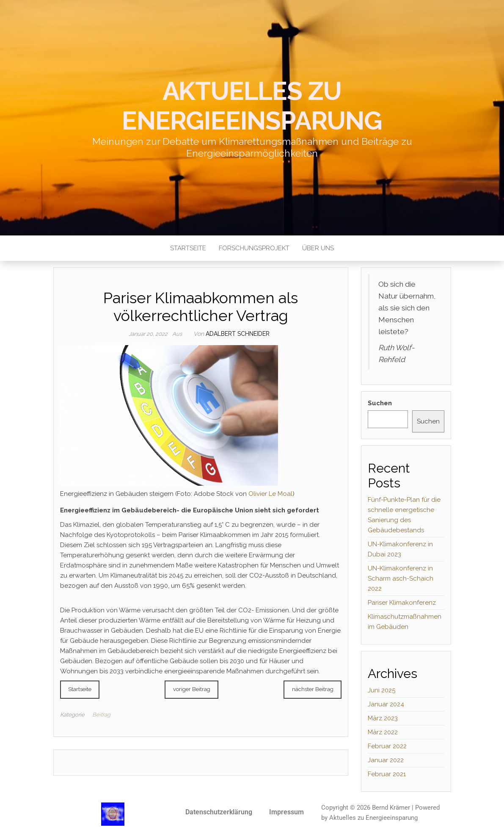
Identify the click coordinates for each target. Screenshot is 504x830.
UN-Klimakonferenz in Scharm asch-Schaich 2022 (401, 578)
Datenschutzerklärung (219, 812)
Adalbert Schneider (238, 334)
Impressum (286, 812)
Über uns (318, 248)
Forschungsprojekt (254, 248)
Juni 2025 (381, 690)
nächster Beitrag (313, 689)
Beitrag (101, 715)
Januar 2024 (386, 704)
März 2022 (383, 732)
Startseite (188, 248)
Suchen (380, 403)
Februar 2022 (387, 746)
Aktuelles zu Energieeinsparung (252, 106)
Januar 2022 (386, 760)
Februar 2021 (387, 774)
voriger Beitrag (192, 689)
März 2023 (383, 718)
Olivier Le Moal (270, 494)
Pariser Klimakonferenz (402, 603)
